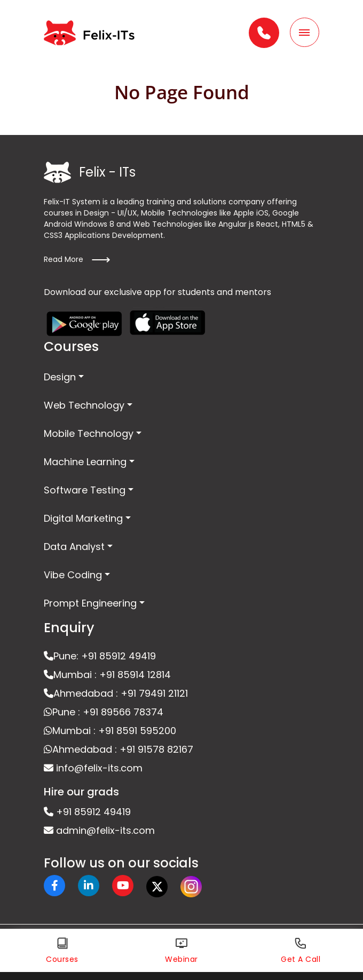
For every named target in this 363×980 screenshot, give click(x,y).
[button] (264, 33)
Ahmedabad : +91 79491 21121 (116, 693)
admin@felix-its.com (99, 830)
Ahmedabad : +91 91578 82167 (119, 749)
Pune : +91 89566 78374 (104, 712)
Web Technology (84, 405)
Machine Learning (85, 462)
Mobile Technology (89, 433)
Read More (77, 260)
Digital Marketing (83, 518)
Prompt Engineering (90, 603)
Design (60, 377)
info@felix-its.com (93, 768)
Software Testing (85, 490)
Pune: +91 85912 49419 (100, 656)
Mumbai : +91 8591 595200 (110, 731)
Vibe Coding (73, 575)
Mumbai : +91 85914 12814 (107, 675)
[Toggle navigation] (305, 32)
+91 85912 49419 (87, 812)
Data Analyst (74, 547)
